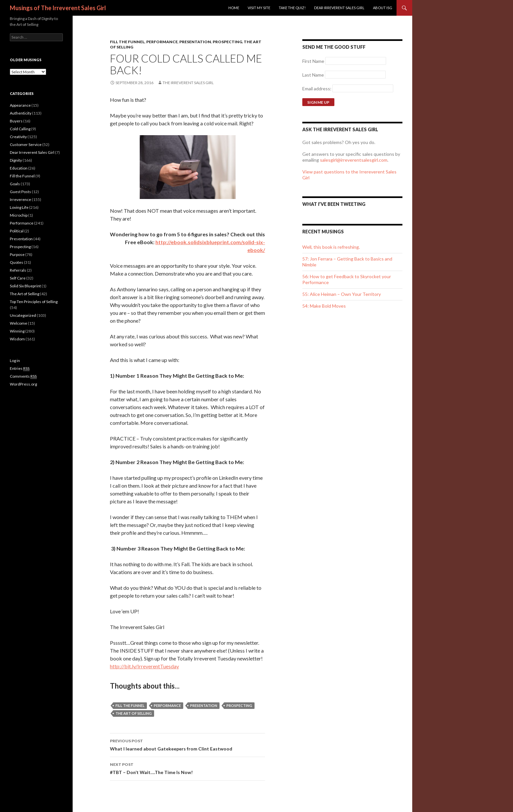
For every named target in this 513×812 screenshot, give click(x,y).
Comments (23, 376)
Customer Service (26, 144)
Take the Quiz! (292, 8)
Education (19, 168)
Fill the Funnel (127, 42)
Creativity (18, 137)
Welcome (18, 323)
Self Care (18, 278)
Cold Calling (20, 129)
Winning (17, 331)
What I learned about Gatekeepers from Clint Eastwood (187, 744)
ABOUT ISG (383, 8)
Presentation (195, 42)
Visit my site (259, 8)
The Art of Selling (134, 713)
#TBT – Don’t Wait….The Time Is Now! (187, 768)
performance (167, 705)
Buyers (16, 121)
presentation (204, 705)
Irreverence (20, 199)
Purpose (17, 254)
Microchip (19, 215)
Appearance (20, 105)
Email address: (317, 89)
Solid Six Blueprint (25, 286)
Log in (15, 361)
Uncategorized (23, 315)
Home (234, 8)
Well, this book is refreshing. (331, 247)
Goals (15, 184)
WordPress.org (23, 384)
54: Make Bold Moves (324, 306)
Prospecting (227, 42)
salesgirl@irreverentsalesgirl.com (354, 160)
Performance (162, 42)
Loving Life (19, 207)
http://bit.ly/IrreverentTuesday (144, 666)
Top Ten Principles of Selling (34, 302)
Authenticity (21, 113)
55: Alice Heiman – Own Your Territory (342, 294)
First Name (313, 61)
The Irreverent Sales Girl (188, 83)
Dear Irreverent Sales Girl (339, 8)
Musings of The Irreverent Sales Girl (58, 8)
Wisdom (17, 339)
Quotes (17, 262)
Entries (20, 369)
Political (17, 231)
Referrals (18, 270)
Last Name (313, 75)
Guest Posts (20, 192)
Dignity (16, 160)
